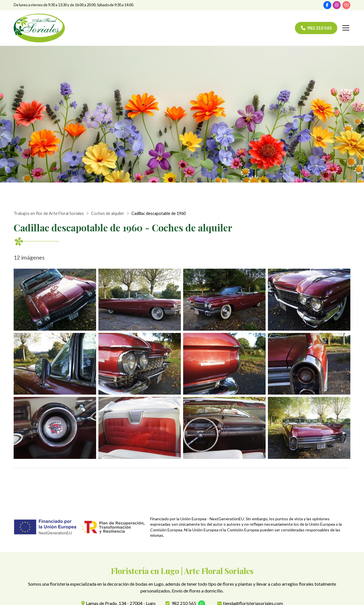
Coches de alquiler (108, 213)
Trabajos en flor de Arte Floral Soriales (49, 213)
